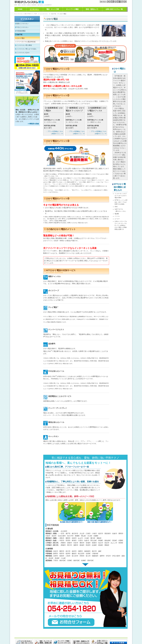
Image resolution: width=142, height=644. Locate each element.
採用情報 (26, 637)
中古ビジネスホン (22, 27)
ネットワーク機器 (72, 9)
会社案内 (89, 2)
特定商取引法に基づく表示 (79, 637)
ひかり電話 (21, 38)
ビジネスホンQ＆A (23, 53)
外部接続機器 (21, 31)
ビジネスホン (27, 19)
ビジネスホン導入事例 (24, 45)
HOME (20, 9)
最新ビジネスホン (22, 24)
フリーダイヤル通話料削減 (26, 42)
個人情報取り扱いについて (59, 637)
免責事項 (44, 637)
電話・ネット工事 (53, 9)
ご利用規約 (35, 637)
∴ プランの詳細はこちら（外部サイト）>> (54, 132)
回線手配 (19, 35)
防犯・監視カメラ (92, 9)
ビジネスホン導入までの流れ (26, 49)
